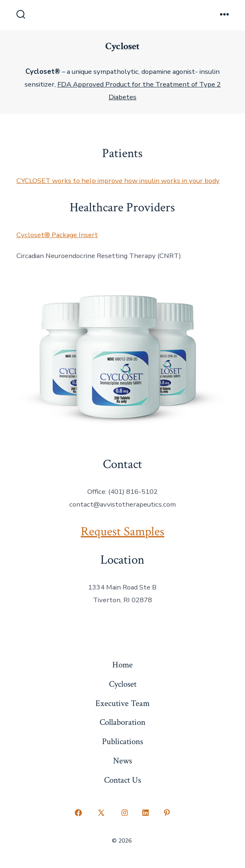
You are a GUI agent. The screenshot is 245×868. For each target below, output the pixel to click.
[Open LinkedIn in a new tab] (146, 813)
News (122, 761)
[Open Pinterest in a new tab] (167, 813)
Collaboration (122, 722)
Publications (122, 741)
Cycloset (123, 684)
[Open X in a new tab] (101, 813)
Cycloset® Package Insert (57, 235)
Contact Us (122, 780)
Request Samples (122, 532)
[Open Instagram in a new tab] (125, 813)
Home (122, 665)
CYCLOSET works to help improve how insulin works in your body (118, 181)
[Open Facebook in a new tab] (78, 813)
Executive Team (122, 703)
